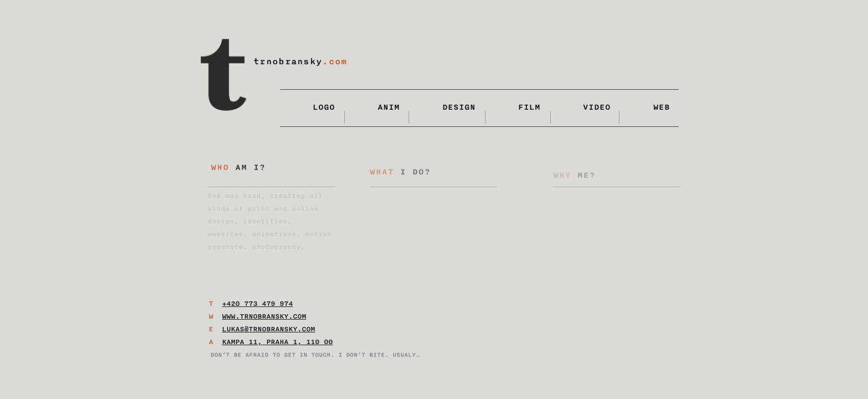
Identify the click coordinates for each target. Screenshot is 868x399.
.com (335, 62)
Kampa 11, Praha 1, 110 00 (277, 345)
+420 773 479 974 (257, 307)
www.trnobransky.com (264, 320)
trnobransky (288, 62)
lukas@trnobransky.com (268, 332)
